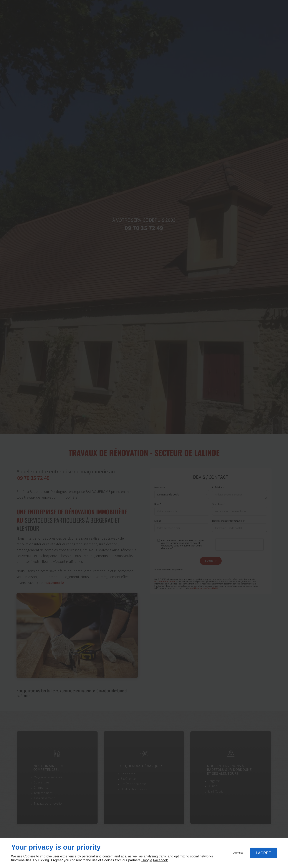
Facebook (160, 860)
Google (147, 860)
